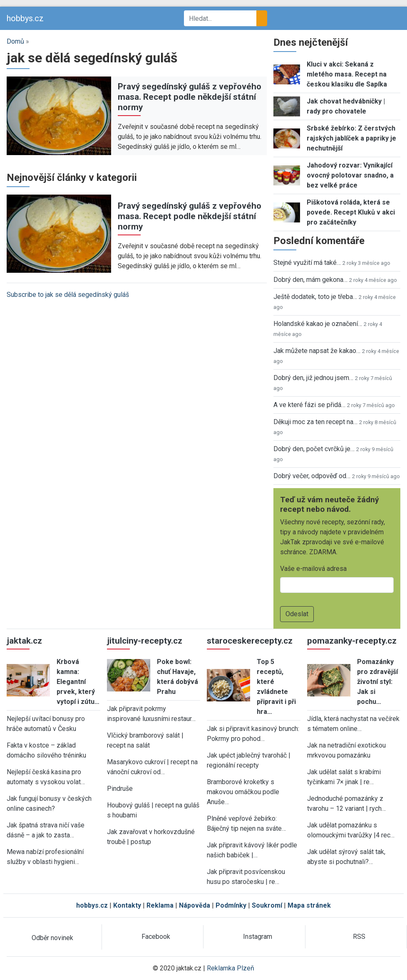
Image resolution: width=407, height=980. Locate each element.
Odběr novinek (52, 938)
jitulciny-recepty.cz (145, 641)
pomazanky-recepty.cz (352, 641)
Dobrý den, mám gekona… (310, 280)
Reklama (160, 905)
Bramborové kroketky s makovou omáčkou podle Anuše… (243, 792)
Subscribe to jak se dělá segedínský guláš (68, 295)
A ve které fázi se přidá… (309, 405)
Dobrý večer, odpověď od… (312, 476)
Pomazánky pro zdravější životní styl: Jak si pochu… (377, 682)
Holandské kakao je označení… (318, 324)
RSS (359, 937)
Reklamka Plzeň (231, 968)
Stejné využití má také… (307, 263)
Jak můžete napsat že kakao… (317, 351)
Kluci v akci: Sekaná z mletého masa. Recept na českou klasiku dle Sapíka (347, 74)
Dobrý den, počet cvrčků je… (314, 449)
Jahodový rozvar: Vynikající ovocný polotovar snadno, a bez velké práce (350, 175)
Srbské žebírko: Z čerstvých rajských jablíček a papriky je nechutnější (351, 138)
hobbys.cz (25, 18)
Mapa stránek (309, 905)
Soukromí (267, 905)
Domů (15, 41)
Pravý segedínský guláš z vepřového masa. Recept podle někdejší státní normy (190, 97)
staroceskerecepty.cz (250, 641)
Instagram (258, 937)
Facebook (156, 937)
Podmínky (231, 905)
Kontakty (127, 905)
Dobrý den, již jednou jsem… (313, 378)
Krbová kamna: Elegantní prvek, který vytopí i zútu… (78, 682)
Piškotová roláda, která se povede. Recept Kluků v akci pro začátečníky (351, 212)
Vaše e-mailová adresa (313, 569)
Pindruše (120, 789)
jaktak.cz (24, 641)
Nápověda (195, 905)
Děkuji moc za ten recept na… (315, 422)
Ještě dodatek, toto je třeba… (315, 297)
